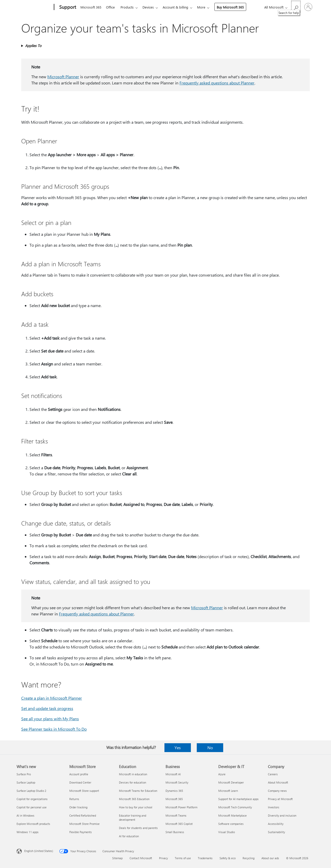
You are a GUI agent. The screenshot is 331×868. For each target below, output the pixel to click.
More (206, 7)
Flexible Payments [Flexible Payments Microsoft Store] (81, 832)
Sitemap (117, 858)
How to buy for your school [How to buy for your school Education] (136, 807)
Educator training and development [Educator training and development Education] (133, 818)
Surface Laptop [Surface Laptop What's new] (26, 782)
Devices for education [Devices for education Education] (133, 782)
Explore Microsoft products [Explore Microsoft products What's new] (33, 824)
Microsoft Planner (63, 77)
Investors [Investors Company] (274, 807)
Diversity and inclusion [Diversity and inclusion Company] (282, 815)
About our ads (270, 858)
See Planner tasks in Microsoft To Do (54, 729)
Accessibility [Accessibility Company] (276, 824)
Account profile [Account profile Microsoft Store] (79, 774)
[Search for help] (296, 7)
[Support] (67, 7)
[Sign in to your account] (308, 7)
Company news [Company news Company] (277, 791)
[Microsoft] (34, 7)
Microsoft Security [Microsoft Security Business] (177, 782)
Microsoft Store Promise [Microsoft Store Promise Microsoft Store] (84, 824)
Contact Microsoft (141, 858)
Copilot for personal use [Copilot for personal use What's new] (32, 807)
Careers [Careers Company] (273, 774)
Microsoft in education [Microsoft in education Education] (133, 774)
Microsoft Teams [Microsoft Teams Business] (176, 815)
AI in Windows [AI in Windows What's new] (25, 815)
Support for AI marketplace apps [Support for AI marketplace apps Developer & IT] (238, 799)
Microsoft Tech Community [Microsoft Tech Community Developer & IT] (235, 807)
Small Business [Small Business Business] (175, 832)
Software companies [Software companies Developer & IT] (231, 824)
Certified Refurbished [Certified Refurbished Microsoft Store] (83, 815)
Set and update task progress (47, 708)
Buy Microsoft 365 (235, 7)
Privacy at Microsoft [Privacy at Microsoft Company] (280, 799)
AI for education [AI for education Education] (129, 836)
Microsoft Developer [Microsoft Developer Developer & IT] (231, 782)
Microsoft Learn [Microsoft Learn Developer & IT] (228, 791)
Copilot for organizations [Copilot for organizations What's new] (32, 799)
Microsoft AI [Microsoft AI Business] (173, 774)
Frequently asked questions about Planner (217, 83)
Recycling (249, 858)
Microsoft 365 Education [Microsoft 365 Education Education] (134, 799)
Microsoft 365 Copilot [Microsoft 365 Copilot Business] (179, 824)
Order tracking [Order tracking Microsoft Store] (78, 807)
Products (129, 7)
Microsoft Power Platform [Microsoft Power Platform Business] (181, 807)
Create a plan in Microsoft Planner (52, 698)
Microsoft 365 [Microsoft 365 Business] (174, 799)
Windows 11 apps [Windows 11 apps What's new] (28, 832)
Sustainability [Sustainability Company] (276, 832)
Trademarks (205, 858)
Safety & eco (228, 858)
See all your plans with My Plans (50, 719)
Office (111, 7)
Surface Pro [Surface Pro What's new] (24, 774)
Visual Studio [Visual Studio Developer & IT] (227, 832)
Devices (151, 7)
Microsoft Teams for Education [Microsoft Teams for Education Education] (138, 791)
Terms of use (183, 858)
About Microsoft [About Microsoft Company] (278, 782)
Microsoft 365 (91, 7)
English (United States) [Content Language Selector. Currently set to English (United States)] (39, 851)
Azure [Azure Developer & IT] (222, 774)
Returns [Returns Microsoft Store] (74, 799)
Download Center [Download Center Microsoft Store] (80, 782)
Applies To (33, 46)
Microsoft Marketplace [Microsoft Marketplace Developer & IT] (232, 815)
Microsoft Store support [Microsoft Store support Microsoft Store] (84, 791)
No (210, 748)
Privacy (163, 858)
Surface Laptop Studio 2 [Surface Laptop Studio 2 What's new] (31, 791)
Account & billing (180, 7)
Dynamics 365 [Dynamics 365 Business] (174, 791)
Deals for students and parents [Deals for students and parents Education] (138, 828)
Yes (178, 748)
